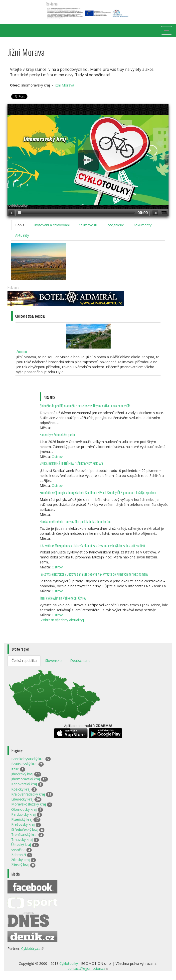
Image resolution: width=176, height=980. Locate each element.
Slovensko (53, 661)
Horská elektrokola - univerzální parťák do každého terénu (76, 521)
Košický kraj (21, 789)
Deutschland (80, 661)
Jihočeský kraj (22, 774)
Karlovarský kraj (24, 784)
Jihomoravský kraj (26, 779)
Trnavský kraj (22, 840)
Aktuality (22, 235)
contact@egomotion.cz (88, 968)
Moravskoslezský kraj (29, 804)
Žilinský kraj (20, 860)
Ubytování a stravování (51, 225)
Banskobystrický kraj (28, 759)
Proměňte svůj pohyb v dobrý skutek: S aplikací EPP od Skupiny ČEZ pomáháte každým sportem (98, 492)
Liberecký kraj (22, 799)
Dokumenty (142, 225)
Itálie (15, 769)
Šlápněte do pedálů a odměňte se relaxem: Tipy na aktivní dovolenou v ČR (85, 406)
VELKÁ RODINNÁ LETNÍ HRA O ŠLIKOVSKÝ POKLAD (71, 464)
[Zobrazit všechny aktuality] (62, 620)
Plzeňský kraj (22, 819)
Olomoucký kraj (24, 809)
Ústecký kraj (21, 845)
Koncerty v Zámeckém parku (57, 435)
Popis (20, 225)
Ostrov (57, 457)
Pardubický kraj (23, 814)
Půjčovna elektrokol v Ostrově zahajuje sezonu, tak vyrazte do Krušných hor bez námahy (94, 574)
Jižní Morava (64, 85)
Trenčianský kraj (24, 835)
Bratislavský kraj (24, 764)
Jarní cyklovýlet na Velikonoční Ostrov (63, 598)
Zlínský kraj (20, 865)
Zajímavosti (88, 225)
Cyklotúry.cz (32, 948)
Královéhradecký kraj (28, 794)
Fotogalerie (115, 225)
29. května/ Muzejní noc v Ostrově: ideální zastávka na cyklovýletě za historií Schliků (92, 545)
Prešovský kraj (23, 824)
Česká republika (24, 661)
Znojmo (22, 351)
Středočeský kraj (25, 830)
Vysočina (18, 850)
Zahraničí (19, 855)
